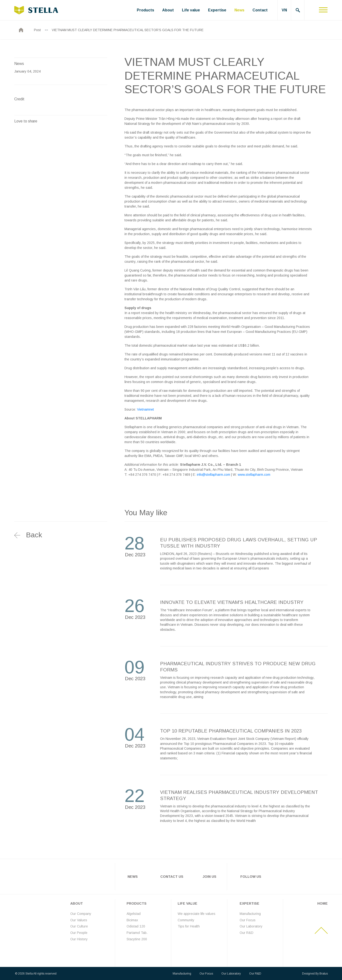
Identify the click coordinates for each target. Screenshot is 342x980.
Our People (79, 933)
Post (37, 30)
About (168, 10)
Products (145, 10)
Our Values (79, 920)
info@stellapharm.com (214, 475)
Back (34, 535)
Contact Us (172, 877)
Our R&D (247, 933)
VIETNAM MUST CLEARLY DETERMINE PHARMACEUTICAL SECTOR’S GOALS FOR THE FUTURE (128, 30)
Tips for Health (189, 926)
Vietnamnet (145, 409)
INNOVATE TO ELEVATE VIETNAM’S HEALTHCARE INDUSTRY (232, 602)
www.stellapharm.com (254, 475)
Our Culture (79, 926)
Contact (260, 10)
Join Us (209, 877)
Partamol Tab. (137, 933)
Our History (79, 939)
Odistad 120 (136, 926)
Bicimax (132, 920)
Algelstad (134, 914)
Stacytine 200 (137, 939)
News (239, 10)
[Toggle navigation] (323, 10)
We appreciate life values (197, 914)
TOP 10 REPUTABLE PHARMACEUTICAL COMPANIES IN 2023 (231, 731)
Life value (191, 10)
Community (186, 920)
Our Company (81, 914)
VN (284, 10)
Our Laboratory (251, 926)
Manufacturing (250, 914)
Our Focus (248, 920)
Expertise (217, 10)
